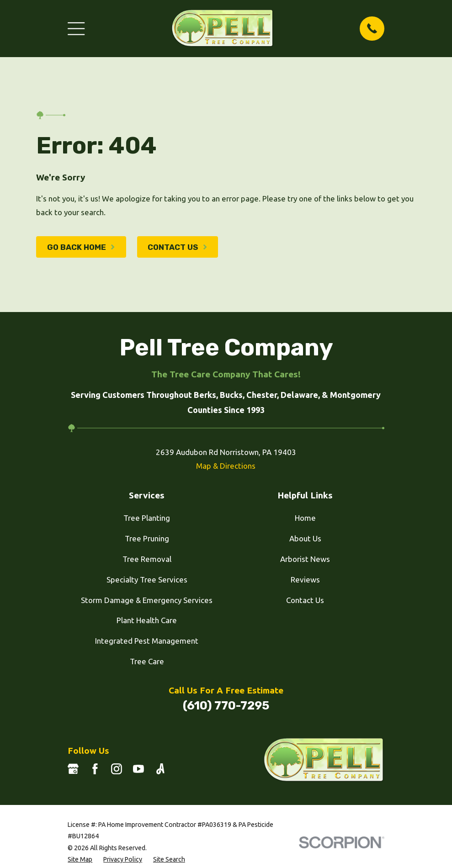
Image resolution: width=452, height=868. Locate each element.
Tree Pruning (147, 538)
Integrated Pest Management (147, 641)
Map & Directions (226, 466)
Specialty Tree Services (147, 580)
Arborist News (305, 559)
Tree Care (147, 661)
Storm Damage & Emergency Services (147, 600)
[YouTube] (138, 769)
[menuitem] (80, 860)
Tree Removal (147, 559)
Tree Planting (147, 518)
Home (305, 518)
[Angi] (160, 769)
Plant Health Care (147, 620)
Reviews (305, 580)
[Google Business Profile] (73, 769)
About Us (305, 538)
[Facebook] (95, 769)
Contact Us (305, 600)
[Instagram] (117, 769)
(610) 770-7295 (226, 705)
